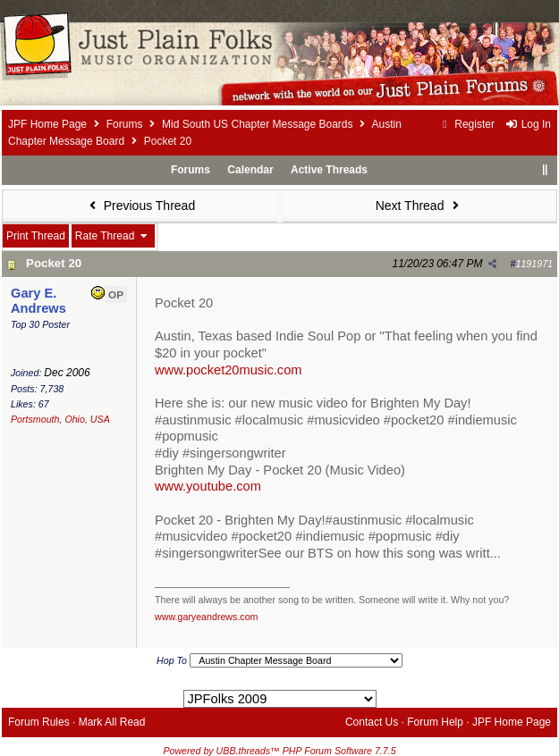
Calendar (250, 170)
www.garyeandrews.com (207, 617)
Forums (125, 124)
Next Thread (419, 206)
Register (466, 124)
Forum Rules (39, 722)
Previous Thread (140, 206)
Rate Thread (113, 236)
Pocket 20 (54, 263)
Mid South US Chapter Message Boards (257, 124)
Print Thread (36, 236)
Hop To (172, 660)
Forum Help (435, 722)
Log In (528, 124)
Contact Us (372, 722)
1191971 (535, 264)
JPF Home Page (47, 124)
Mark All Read (112, 722)
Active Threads (329, 170)
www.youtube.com (208, 486)
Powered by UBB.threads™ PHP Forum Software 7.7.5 (279, 751)
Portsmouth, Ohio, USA (60, 419)
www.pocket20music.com (229, 370)
